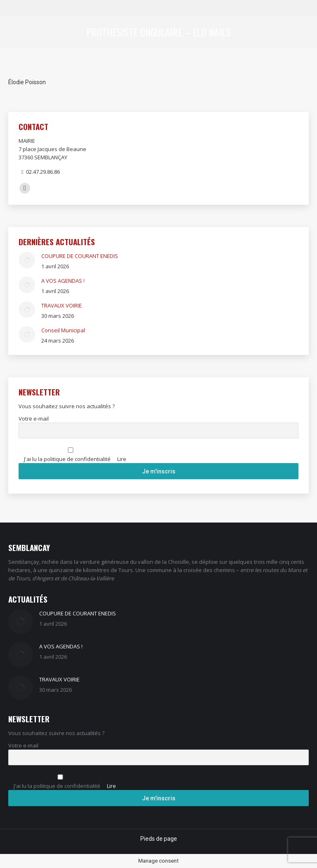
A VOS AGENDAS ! (63, 281)
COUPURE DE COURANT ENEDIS (80, 256)
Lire (122, 459)
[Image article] (27, 260)
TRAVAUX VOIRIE (62, 305)
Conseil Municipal (63, 330)
